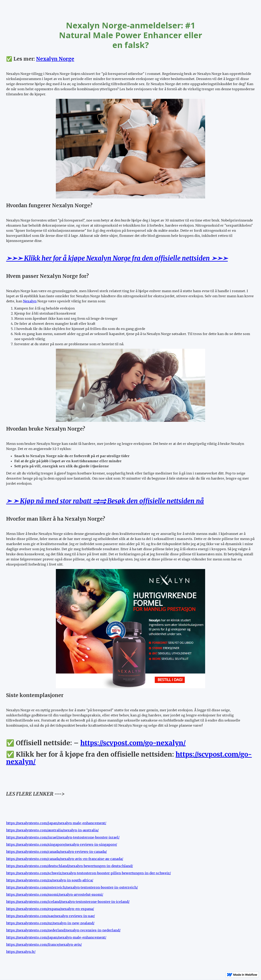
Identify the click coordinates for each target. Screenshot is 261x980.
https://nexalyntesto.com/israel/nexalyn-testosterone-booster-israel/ (63, 837)
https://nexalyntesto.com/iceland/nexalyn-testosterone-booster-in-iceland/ (68, 902)
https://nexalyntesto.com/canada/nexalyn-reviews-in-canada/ (56, 852)
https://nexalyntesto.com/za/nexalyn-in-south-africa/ (50, 880)
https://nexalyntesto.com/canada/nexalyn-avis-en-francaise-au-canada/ (65, 859)
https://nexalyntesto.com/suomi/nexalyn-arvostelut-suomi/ (55, 894)
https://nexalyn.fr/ (21, 952)
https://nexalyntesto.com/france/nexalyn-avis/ (44, 944)
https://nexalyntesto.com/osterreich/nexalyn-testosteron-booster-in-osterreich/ (72, 887)
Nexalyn (30, 301)
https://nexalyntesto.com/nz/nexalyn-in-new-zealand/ (50, 923)
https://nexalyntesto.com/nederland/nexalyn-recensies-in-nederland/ (63, 930)
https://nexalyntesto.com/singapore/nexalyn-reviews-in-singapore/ (62, 844)
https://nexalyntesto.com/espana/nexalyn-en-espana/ (50, 909)
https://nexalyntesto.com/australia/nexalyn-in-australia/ (52, 830)
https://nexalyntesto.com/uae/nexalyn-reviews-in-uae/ (50, 916)
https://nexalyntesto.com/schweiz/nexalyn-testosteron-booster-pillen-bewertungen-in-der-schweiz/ (88, 873)
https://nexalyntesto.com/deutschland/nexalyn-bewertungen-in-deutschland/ (70, 866)
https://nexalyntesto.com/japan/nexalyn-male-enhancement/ (56, 823)
